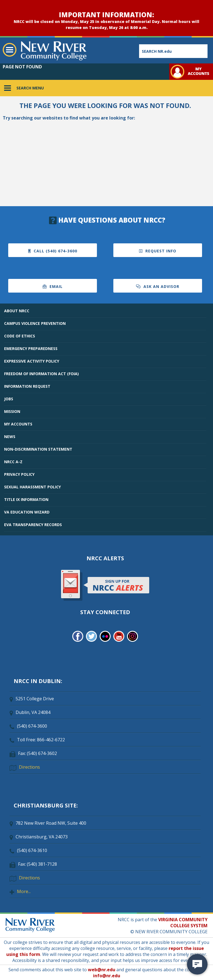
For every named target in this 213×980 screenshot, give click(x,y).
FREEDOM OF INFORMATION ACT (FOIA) (41, 374)
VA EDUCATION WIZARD (27, 512)
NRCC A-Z (13, 462)
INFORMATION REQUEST (27, 386)
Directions (29, 767)
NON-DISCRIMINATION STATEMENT (38, 449)
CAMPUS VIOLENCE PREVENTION (35, 323)
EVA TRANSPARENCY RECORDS (33, 525)
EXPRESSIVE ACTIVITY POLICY (32, 361)
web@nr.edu (102, 970)
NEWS (10, 437)
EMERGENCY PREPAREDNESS (31, 348)
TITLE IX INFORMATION (26, 499)
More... (24, 891)
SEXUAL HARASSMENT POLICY (32, 487)
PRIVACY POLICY (19, 474)
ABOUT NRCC (17, 311)
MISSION (12, 411)
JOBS (9, 399)
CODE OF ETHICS (20, 336)
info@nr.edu (107, 976)
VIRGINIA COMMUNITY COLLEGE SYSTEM (183, 923)
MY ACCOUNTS (18, 424)
